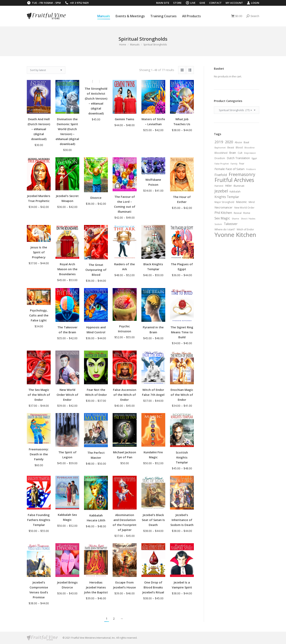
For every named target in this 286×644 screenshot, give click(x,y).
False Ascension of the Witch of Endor (125, 395)
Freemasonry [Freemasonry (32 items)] (242, 174)
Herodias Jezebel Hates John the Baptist (96, 587)
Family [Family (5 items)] (234, 164)
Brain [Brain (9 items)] (233, 153)
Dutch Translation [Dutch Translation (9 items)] (238, 158)
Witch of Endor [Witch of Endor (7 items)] (245, 229)
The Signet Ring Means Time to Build (182, 332)
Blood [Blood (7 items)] (239, 148)
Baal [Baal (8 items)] (246, 142)
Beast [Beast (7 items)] (231, 148)
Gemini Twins (125, 119)
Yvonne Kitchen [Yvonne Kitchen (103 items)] (235, 235)
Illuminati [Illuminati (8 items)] (239, 186)
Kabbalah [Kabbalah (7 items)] (235, 192)
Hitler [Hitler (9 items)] (228, 186)
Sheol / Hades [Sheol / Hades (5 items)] (248, 219)
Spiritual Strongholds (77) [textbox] (234, 110)
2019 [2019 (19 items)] (219, 142)
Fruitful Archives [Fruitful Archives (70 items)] (234, 180)
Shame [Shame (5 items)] (235, 219)
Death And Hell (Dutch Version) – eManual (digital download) (39, 129)
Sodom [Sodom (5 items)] (218, 224)
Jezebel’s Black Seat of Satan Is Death (153, 520)
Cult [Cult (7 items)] (240, 153)
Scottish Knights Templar (182, 457)
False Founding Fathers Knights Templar (39, 520)
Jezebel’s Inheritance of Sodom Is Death (182, 520)
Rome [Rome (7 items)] (247, 213)
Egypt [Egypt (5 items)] (254, 158)
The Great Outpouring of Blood (96, 270)
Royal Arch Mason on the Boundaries (67, 269)
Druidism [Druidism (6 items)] (220, 158)
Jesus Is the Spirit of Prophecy (39, 252)
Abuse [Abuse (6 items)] (238, 142)
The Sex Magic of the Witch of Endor (39, 395)
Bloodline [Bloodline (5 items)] (250, 148)
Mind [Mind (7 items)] (252, 202)
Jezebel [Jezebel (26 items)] (221, 191)
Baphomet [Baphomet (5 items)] (220, 148)
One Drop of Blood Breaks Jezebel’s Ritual (153, 587)
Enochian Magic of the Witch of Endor (182, 395)
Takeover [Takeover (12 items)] (231, 224)
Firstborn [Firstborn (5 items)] (251, 169)
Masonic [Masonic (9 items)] (241, 202)
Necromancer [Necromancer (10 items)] (224, 207)
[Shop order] (46, 70)
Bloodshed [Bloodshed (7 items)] (221, 153)
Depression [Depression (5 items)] (250, 153)
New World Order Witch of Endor (67, 395)
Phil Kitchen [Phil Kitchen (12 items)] (223, 213)
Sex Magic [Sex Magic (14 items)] (222, 218)
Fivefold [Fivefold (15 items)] (221, 175)
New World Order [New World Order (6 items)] (244, 208)
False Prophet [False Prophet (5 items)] (222, 164)
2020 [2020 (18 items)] (229, 142)
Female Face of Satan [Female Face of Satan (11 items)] (229, 169)
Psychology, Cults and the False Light (39, 315)
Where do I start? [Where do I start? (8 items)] (225, 229)
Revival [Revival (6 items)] (238, 213)
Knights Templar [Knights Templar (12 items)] (227, 197)
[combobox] (237, 110)
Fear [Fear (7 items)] (242, 164)
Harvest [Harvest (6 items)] (219, 186)
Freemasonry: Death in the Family (39, 454)
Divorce (96, 198)
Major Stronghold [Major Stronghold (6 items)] (224, 202)
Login (253, 3)
